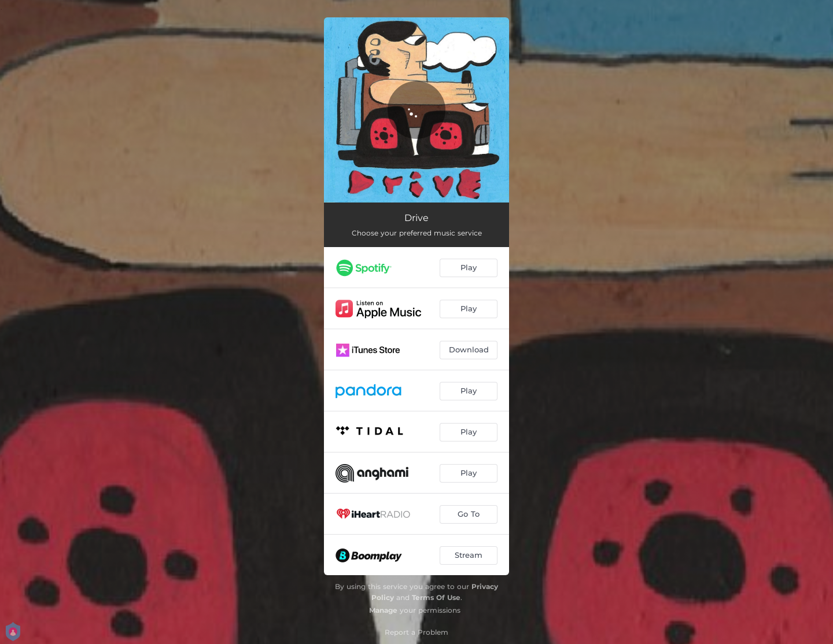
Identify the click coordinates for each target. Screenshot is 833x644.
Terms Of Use (436, 597)
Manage (383, 610)
